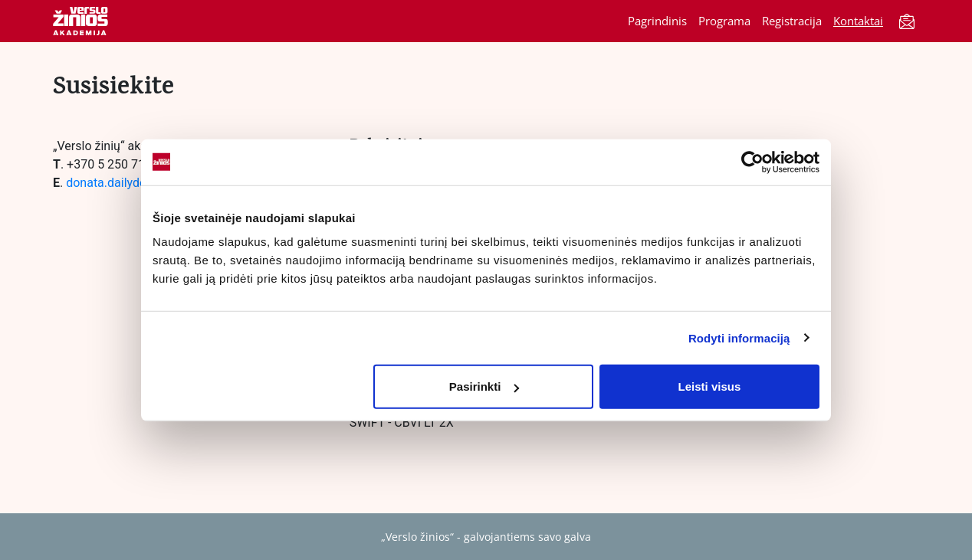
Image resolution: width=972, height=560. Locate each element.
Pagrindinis (657, 21)
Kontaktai (858, 21)
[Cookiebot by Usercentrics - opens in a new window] (752, 162)
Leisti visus (710, 386)
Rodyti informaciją (739, 337)
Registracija (792, 21)
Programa (724, 21)
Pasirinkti (484, 386)
